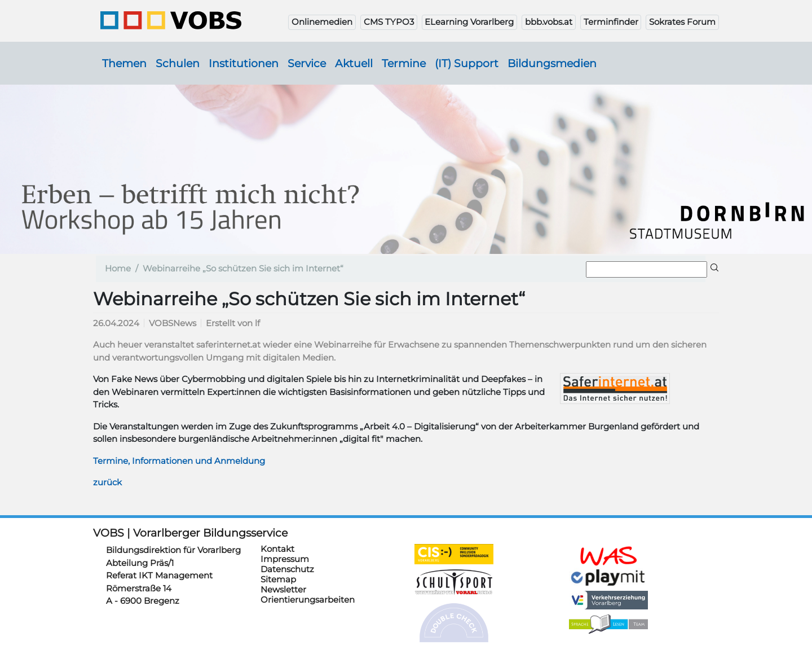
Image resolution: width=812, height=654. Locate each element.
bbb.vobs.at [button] (549, 22)
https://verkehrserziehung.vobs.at (608, 600)
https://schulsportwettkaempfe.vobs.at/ (454, 582)
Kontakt (277, 549)
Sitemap (278, 579)
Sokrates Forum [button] (682, 22)
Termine (404, 63)
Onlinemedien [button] (322, 22)
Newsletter (283, 589)
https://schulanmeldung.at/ (608, 556)
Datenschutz (287, 569)
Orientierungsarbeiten (308, 600)
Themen (124, 63)
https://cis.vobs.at (454, 554)
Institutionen (244, 63)
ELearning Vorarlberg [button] (469, 22)
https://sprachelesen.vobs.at (608, 624)
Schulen (178, 63)
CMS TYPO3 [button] (389, 22)
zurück (107, 482)
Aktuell (354, 63)
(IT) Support (467, 63)
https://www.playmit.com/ (608, 577)
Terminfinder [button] (611, 22)
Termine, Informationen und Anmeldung (179, 461)
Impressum (285, 559)
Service (307, 63)
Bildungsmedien (552, 63)
